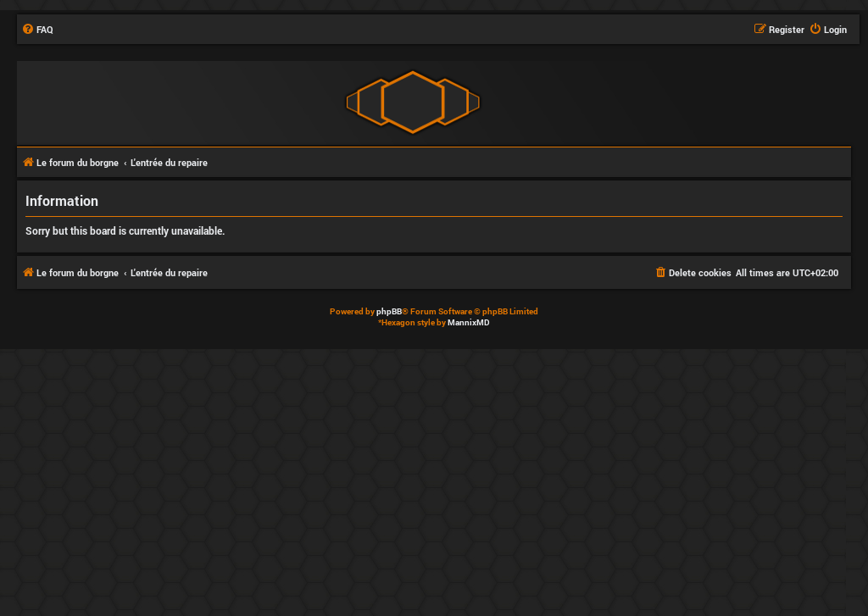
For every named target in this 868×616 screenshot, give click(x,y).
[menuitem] (37, 30)
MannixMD (469, 322)
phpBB (389, 311)
